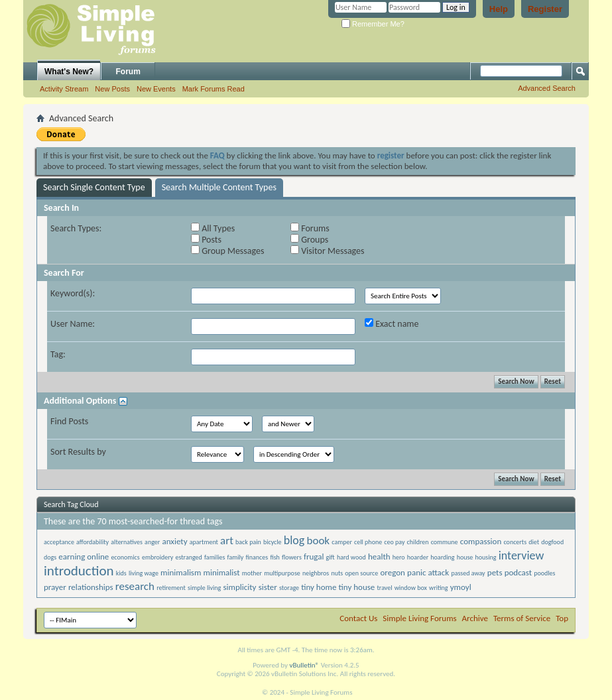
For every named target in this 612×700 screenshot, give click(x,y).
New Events (156, 89)
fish (275, 557)
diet (534, 542)
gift (331, 557)
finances (257, 557)
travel (385, 588)
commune (445, 542)
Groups (309, 240)
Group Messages (227, 251)
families (214, 557)
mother (252, 573)
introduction (79, 571)
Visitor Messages (328, 251)
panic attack (428, 572)
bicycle (273, 542)
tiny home (319, 587)
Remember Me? (373, 24)
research (135, 586)
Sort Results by (78, 452)
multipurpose (282, 573)
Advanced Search (547, 88)
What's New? (69, 72)
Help (499, 9)
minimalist (222, 572)
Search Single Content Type (94, 187)
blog (294, 540)
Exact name (392, 324)
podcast (518, 572)
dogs (50, 557)
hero (399, 557)
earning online (84, 556)
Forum (128, 72)
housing (486, 557)
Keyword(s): (73, 293)
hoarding (442, 557)
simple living (204, 588)
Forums (310, 228)
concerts (515, 542)
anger (152, 542)
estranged (189, 557)
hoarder (418, 557)
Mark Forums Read (214, 89)
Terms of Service (522, 618)
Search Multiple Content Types (219, 187)
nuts (337, 573)
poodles (544, 573)
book (318, 541)
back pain (248, 542)
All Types (213, 228)
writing (438, 588)
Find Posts (69, 421)
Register (545, 9)
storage (289, 588)
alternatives (127, 542)
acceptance (59, 542)
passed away (468, 573)
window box (411, 588)
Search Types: (76, 228)
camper (342, 542)
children (418, 542)
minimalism (181, 572)
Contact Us (358, 618)
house (465, 557)
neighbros (316, 573)
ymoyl (461, 587)
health (379, 556)
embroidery (157, 557)
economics (125, 557)
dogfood (552, 542)
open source (361, 573)
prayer (55, 587)
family (236, 557)
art (227, 541)
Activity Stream (64, 89)
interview (521, 555)
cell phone (368, 542)
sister (268, 587)
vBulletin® (304, 665)
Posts (206, 240)
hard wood (351, 557)
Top (562, 618)
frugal (314, 556)
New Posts (112, 89)
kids (121, 573)
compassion (481, 541)
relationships (91, 587)
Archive (475, 618)
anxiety (174, 541)
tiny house (357, 587)
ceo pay (394, 542)
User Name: (73, 324)
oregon (393, 572)
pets (495, 572)
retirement (171, 588)
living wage (144, 573)
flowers (292, 557)
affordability (92, 542)
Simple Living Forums (419, 618)
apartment (204, 542)
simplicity (240, 587)
